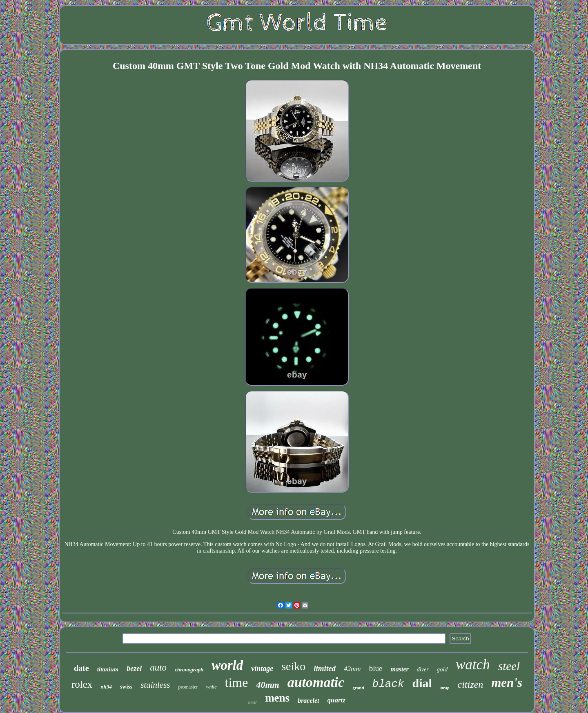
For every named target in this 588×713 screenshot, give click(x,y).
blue (376, 668)
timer (253, 702)
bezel (134, 669)
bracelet (308, 701)
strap (445, 688)
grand (358, 688)
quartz (336, 700)
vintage (262, 669)
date (81, 668)
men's (507, 683)
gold (442, 669)
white (212, 687)
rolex (82, 684)
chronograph (189, 670)
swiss (126, 687)
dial (422, 683)
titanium (108, 669)
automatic (316, 682)
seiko (293, 666)
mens (277, 698)
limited (325, 668)
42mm (352, 669)
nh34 (106, 687)
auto (158, 667)
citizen (471, 684)
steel (509, 666)
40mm (267, 685)
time (237, 682)
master (399, 669)
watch (473, 665)
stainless (155, 685)
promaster (188, 687)
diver (423, 670)
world (227, 665)
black (388, 684)
